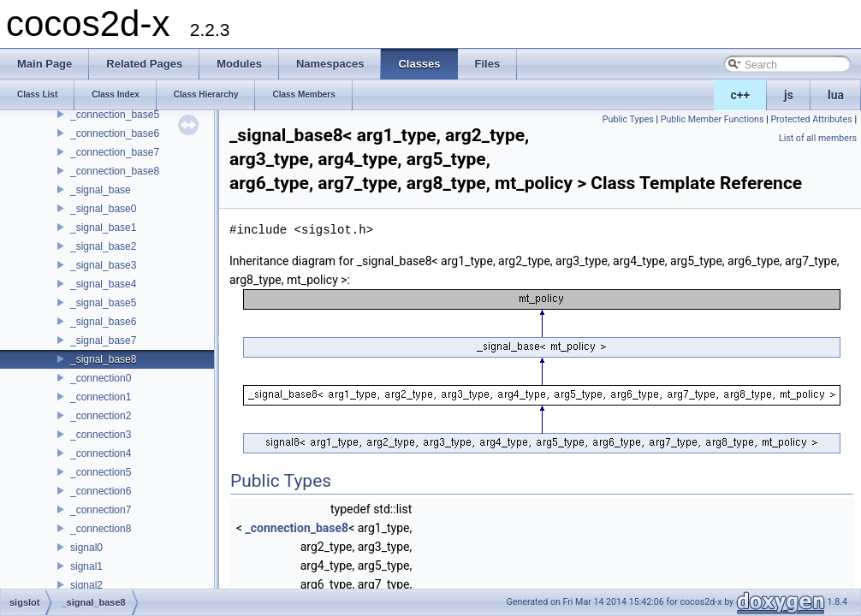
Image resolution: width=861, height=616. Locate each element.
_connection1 (101, 397)
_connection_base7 (115, 152)
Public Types (628, 119)
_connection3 (101, 435)
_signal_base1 (103, 228)
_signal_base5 (103, 303)
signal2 (86, 585)
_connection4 (101, 453)
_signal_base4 (103, 284)
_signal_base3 (103, 265)
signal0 (86, 548)
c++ (741, 95)
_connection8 (101, 529)
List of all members (818, 138)
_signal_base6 (103, 322)
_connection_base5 (115, 115)
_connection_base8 (115, 171)
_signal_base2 (103, 246)
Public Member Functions (713, 119)
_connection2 (101, 416)
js (789, 95)
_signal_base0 (103, 209)
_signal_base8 (103, 359)
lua (836, 95)
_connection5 (101, 472)
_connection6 (101, 491)
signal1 (86, 566)
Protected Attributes (811, 119)
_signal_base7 (103, 341)
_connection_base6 (115, 133)
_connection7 (101, 510)
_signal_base (101, 190)
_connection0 (101, 378)
